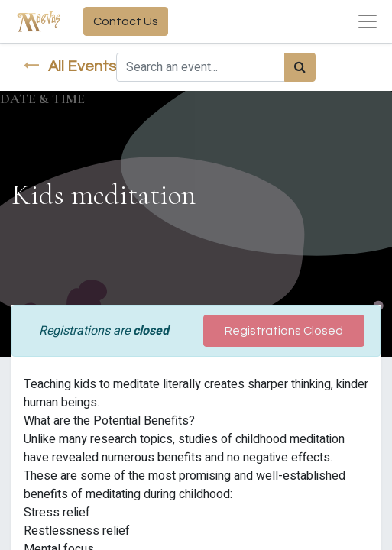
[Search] (300, 67)
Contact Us (126, 21)
